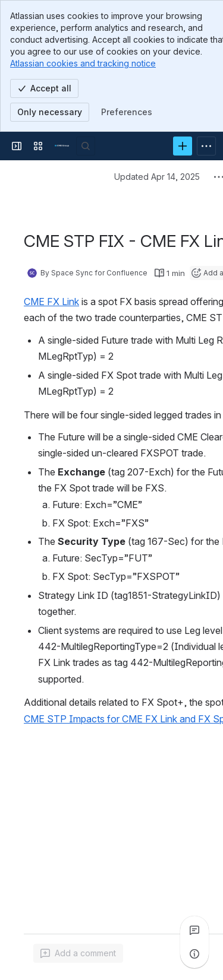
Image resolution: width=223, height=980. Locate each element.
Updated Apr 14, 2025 (157, 177)
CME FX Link (51, 302)
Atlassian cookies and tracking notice (83, 63)
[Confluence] (62, 146)
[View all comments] (194, 930)
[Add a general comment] (78, 953)
